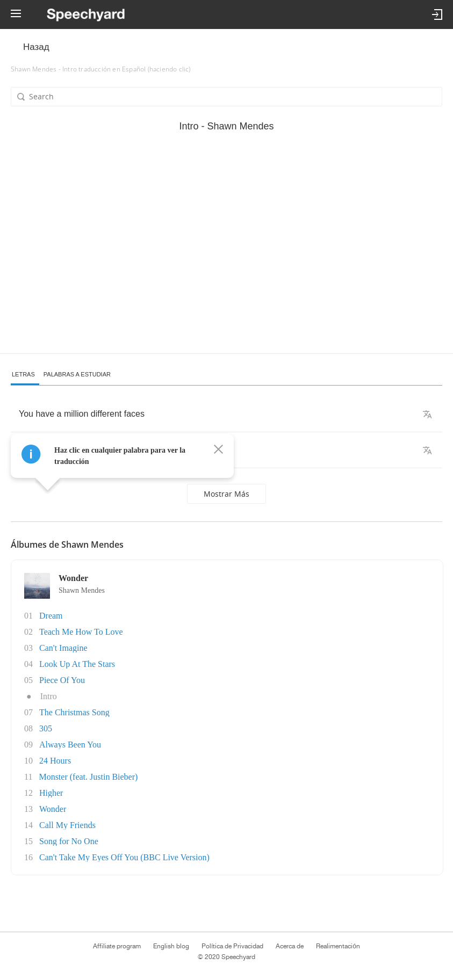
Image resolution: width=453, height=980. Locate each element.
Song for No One (69, 841)
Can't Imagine (63, 648)
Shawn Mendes (82, 590)
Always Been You (70, 745)
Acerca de (290, 946)
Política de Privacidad (232, 946)
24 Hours (55, 761)
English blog (171, 946)
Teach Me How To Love (81, 632)
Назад (36, 47)
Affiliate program (117, 946)
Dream (51, 616)
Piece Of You (62, 680)
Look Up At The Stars (77, 664)
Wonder (53, 809)
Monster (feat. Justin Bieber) (88, 777)
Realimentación (338, 946)
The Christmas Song (74, 712)
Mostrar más (227, 494)
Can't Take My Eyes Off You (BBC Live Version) (124, 857)
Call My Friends (67, 825)
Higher (51, 793)
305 (46, 728)
